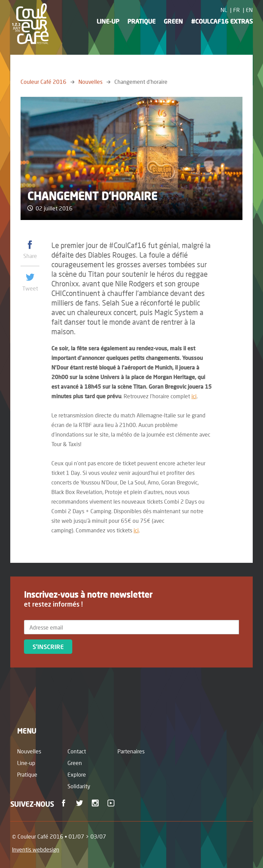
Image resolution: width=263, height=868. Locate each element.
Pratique (141, 21)
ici (194, 396)
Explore (77, 774)
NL (224, 10)
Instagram (96, 803)
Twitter (81, 803)
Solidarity (79, 786)
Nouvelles (90, 82)
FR (236, 10)
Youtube (112, 803)
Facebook (65, 803)
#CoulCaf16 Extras (222, 21)
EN (249, 10)
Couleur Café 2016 (43, 82)
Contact (77, 751)
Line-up (108, 21)
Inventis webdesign (36, 849)
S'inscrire (48, 647)
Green (173, 21)
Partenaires (131, 751)
